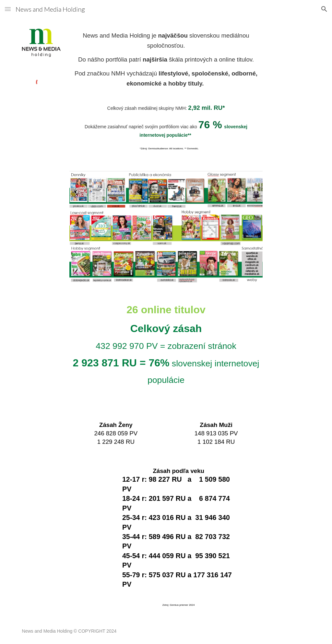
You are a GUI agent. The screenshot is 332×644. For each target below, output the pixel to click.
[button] (8, 9)
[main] (166, 60)
